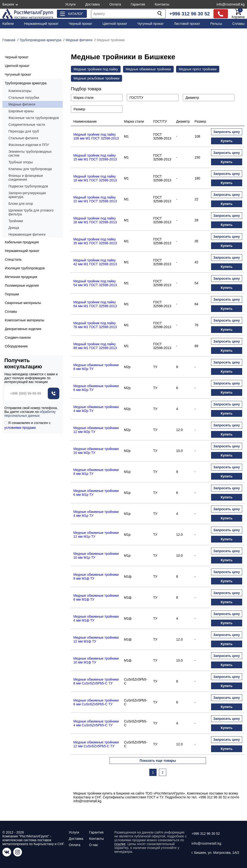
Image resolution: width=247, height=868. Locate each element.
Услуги (70, 4)
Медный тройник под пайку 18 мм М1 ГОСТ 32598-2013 (95, 178)
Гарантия (138, 4)
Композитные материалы (25, 320)
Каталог (75, 14)
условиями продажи (20, 428)
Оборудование (16, 346)
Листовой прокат (187, 24)
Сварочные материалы (23, 303)
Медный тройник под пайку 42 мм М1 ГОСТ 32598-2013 (95, 262)
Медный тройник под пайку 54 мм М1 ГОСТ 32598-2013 (95, 283)
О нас (93, 845)
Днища (14, 228)
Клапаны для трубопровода (30, 169)
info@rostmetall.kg (231, 4)
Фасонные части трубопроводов (34, 118)
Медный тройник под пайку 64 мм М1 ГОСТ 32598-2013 (95, 304)
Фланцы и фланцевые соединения (26, 178)
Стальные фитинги (23, 138)
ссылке (120, 844)
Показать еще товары (158, 761)
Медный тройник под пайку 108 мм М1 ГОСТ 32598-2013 (96, 136)
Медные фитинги (22, 104)
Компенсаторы (20, 91)
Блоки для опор (21, 204)
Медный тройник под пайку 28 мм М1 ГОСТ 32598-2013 (95, 220)
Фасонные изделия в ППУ (29, 145)
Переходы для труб (24, 131)
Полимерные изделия (22, 285)
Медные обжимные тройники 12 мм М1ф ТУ (96, 639)
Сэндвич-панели (18, 338)
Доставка (92, 4)
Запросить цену (226, 132)
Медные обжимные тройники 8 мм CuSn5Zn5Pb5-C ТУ (96, 681)
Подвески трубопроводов (28, 186)
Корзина (238, 14)
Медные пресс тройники (198, 69)
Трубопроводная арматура (26, 83)
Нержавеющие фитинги (27, 234)
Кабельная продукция (22, 242)
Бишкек (8, 4)
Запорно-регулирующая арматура (27, 195)
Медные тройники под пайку (96, 69)
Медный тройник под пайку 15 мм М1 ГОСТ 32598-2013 (95, 157)
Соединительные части (27, 125)
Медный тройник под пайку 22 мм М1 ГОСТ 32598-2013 (95, 199)
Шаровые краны (21, 111)
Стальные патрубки (24, 98)
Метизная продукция (21, 277)
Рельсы (216, 24)
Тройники (16, 221)
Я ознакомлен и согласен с (27, 425)
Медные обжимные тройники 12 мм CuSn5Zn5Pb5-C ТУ (96, 744)
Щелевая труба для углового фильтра (31, 212)
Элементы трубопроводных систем (30, 153)
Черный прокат (81, 24)
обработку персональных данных (30, 414)
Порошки (12, 294)
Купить (227, 141)
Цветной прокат (115, 24)
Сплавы (238, 24)
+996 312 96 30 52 (189, 14)
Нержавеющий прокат (41, 24)
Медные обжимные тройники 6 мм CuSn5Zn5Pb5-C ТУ (96, 702)
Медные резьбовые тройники (96, 78)
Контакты (162, 4)
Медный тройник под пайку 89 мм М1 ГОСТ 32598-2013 (95, 346)
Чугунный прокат (151, 24)
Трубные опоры (21, 162)
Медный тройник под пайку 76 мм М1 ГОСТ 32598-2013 (95, 325)
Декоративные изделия (23, 329)
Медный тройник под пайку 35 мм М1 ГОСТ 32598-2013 (95, 241)
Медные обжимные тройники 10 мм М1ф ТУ (96, 660)
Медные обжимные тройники (148, 69)
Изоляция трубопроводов (25, 268)
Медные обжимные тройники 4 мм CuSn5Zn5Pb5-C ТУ (96, 723)
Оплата (115, 4)
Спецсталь (13, 259)
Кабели (8, 24)
